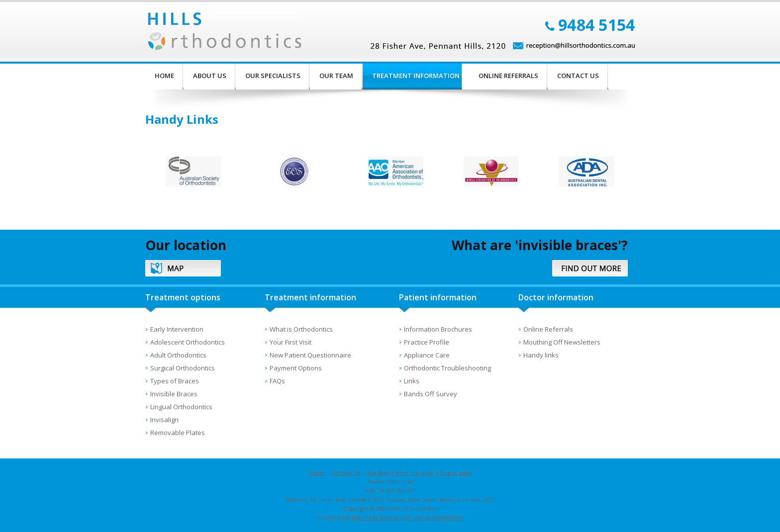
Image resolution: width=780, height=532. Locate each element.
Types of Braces (175, 381)
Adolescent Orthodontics (188, 342)
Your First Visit (291, 342)
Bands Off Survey (431, 394)
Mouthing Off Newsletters (562, 342)
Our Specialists (273, 76)
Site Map (378, 473)
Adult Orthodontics (178, 355)
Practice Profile (427, 342)
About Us (210, 76)
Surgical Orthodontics (183, 368)
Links (412, 381)
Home (164, 76)
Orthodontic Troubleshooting (447, 368)
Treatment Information (416, 76)
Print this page (415, 473)
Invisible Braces (174, 394)
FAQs (277, 381)
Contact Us (578, 76)
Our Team (336, 76)
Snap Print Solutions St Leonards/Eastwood (407, 517)
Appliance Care (427, 355)
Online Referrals (508, 76)
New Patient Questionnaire (310, 355)
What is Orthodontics (301, 329)
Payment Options (296, 368)
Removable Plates (178, 433)
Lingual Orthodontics (181, 407)
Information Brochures (438, 329)
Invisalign (164, 420)
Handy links (541, 355)
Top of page (456, 473)
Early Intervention (177, 329)
